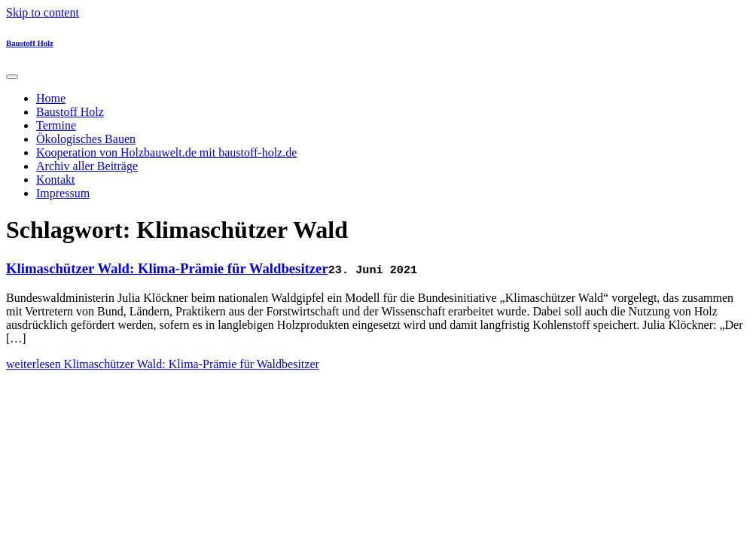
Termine (56, 125)
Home (51, 98)
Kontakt (56, 180)
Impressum (63, 193)
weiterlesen (163, 364)
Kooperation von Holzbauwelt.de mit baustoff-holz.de (166, 152)
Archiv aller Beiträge (87, 166)
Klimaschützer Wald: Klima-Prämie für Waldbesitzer (167, 268)
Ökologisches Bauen (86, 139)
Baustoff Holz (30, 43)
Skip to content (43, 12)
